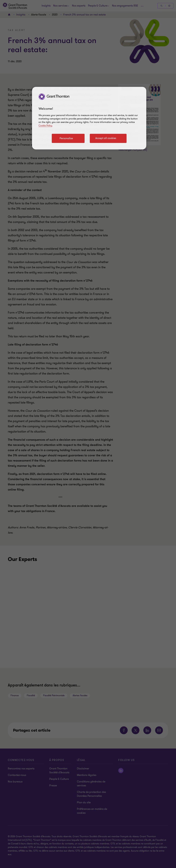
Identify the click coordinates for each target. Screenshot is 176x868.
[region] (89, 118)
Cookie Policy (45, 126)
